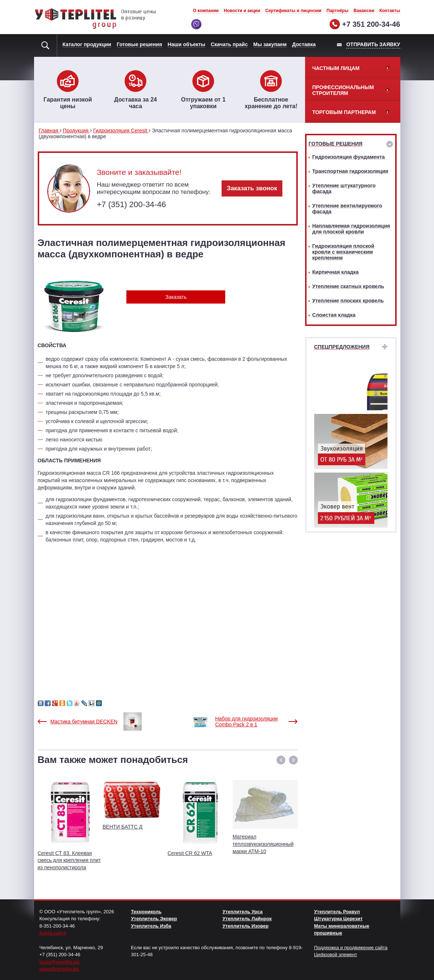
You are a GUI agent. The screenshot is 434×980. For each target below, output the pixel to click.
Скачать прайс (229, 44)
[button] (281, 760)
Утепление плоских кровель (348, 301)
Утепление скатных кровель (348, 286)
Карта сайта (53, 933)
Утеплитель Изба (151, 926)
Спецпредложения (342, 347)
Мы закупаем (270, 44)
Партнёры (338, 11)
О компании (206, 11)
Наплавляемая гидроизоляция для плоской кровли (351, 229)
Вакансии (364, 11)
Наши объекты (187, 44)
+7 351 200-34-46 (371, 24)
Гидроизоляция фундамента (349, 157)
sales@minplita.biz (60, 969)
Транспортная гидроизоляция (350, 171)
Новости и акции (242, 11)
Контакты (390, 11)
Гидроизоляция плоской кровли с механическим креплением (343, 252)
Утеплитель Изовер (246, 926)
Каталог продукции (87, 44)
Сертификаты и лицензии (293, 11)
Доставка (304, 44)
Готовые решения (140, 44)
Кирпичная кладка (336, 272)
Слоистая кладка (334, 315)
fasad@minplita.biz (60, 962)
